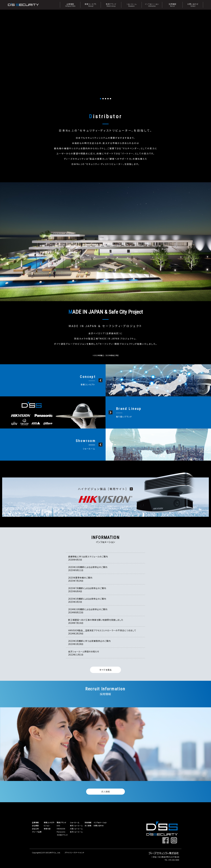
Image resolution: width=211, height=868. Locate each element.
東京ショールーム (76, 825)
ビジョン (47, 825)
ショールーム (131, 5)
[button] (101, 99)
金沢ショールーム (76, 832)
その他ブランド (62, 835)
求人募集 (88, 825)
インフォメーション (152, 5)
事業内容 (47, 829)
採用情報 (172, 5)
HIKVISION (61, 829)
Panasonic (61, 832)
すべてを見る (106, 670)
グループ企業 (37, 832)
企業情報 (70, 5)
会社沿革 (35, 829)
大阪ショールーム (76, 829)
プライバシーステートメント (75, 852)
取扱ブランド (111, 5)
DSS (58, 825)
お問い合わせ (193, 5)
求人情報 (106, 792)
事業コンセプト (91, 5)
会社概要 (35, 825)
